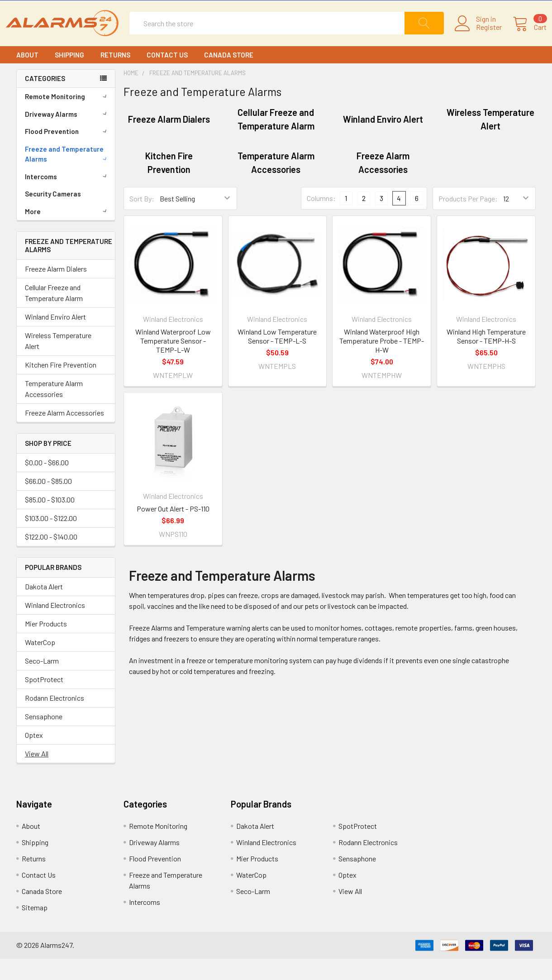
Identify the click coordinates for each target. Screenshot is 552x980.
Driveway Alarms (67, 135)
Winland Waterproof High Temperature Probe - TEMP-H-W (382, 362)
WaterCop (40, 663)
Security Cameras (53, 215)
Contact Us (167, 76)
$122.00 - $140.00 (51, 558)
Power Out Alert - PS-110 (173, 530)
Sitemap (35, 929)
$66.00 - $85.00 (48, 502)
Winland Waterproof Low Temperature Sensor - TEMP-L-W (173, 362)
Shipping (69, 76)
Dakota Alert (44, 608)
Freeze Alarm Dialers (56, 290)
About (27, 76)
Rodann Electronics (55, 719)
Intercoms (67, 198)
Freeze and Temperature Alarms (67, 175)
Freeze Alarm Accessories (64, 434)
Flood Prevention (67, 153)
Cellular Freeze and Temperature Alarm (54, 314)
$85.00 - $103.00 (50, 521)
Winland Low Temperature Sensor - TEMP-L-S (277, 358)
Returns (115, 76)
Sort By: (142, 220)
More (67, 233)
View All (37, 775)
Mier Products (46, 645)
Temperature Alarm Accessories (54, 410)
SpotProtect (44, 700)
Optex (34, 756)
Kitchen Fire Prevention (61, 386)
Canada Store (229, 76)
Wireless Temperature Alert (58, 362)
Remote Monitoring (67, 118)
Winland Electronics (55, 626)
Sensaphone (44, 738)
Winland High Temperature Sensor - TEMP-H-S (486, 358)
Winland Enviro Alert (55, 338)
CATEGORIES (45, 100)
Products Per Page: (468, 220)
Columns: (321, 220)
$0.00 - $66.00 (47, 484)
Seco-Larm (42, 682)
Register (478, 38)
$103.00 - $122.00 (51, 539)
